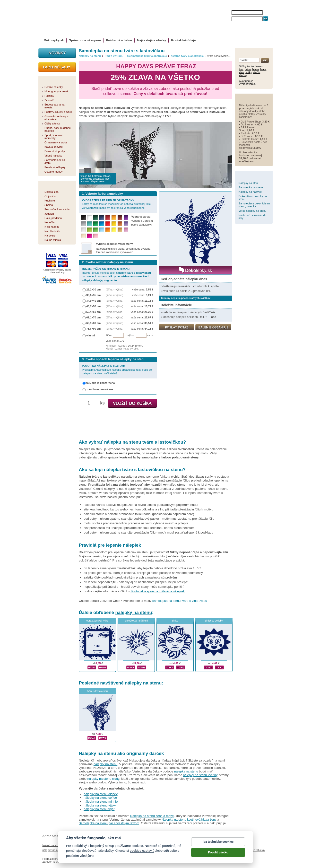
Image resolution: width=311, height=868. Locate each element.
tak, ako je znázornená (100, 383)
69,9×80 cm (93, 323)
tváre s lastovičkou (97, 691)
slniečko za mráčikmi (136, 621)
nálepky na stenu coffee (100, 798)
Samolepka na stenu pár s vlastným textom (109, 823)
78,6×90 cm (93, 329)
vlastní (91, 335)
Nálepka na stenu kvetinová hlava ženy (189, 820)
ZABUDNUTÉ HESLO (243, 24)
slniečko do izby (214, 621)
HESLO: (227, 19)
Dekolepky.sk (54, 40)
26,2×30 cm (93, 289)
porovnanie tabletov (253, 850)
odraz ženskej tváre (97, 621)
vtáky (248, 72)
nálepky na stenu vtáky (100, 805)
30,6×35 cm (93, 295)
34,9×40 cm (93, 301)
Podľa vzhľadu (114, 56)
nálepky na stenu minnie (101, 802)
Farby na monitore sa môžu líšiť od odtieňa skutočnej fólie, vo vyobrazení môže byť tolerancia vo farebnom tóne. (117, 204)
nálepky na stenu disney (100, 794)
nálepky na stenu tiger (99, 809)
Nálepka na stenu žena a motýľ (152, 816)
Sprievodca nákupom (85, 40)
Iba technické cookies (218, 844)
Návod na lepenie (53, 845)
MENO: (227, 13)
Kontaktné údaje (183, 40)
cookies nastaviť (142, 853)
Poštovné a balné (119, 40)
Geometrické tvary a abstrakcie (147, 56)
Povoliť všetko (218, 855)
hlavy (263, 69)
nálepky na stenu (134, 612)
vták (242, 72)
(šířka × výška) (114, 289)
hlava (255, 69)
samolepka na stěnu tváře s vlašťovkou (180, 601)
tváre (248, 69)
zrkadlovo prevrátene (100, 389)
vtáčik (256, 72)
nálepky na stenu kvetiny (200, 775)
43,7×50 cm (93, 306)
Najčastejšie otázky (151, 40)
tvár (241, 69)
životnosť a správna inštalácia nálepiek (158, 591)
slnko (175, 621)
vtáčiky (243, 75)
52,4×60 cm (93, 312)
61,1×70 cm (93, 317)
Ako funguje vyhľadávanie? (248, 82)
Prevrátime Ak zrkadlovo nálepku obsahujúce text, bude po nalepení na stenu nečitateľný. (117, 370)
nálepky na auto (52, 850)
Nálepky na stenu (90, 56)
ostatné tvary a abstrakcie (187, 56)
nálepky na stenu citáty (103, 779)
